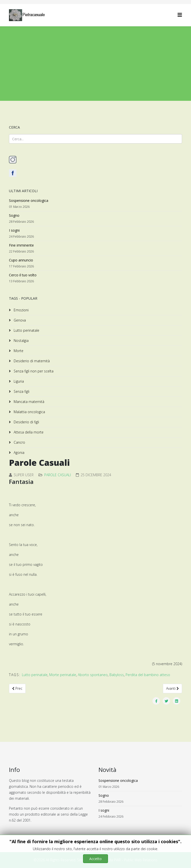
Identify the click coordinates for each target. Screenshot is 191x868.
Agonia (19, 452)
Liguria (18, 381)
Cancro (19, 442)
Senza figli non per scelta (33, 371)
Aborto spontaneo (93, 675)
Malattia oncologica (29, 412)
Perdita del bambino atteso (148, 675)
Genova (19, 320)
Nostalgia (21, 341)
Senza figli (21, 391)
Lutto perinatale (26, 330)
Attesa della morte (28, 432)
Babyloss (117, 675)
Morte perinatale (63, 675)
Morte (18, 351)
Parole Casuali (58, 475)
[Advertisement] (95, 64)
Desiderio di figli (26, 422)
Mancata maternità (28, 402)
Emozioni (21, 310)
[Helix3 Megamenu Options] (180, 15)
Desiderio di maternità (31, 361)
